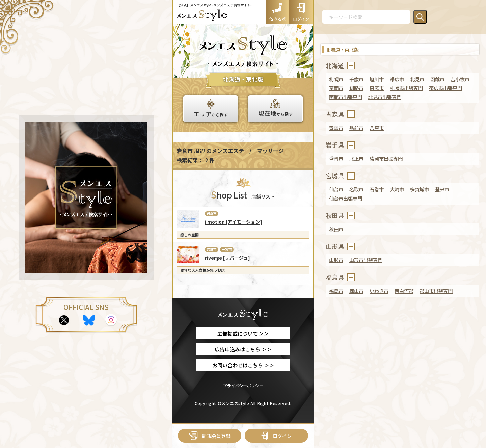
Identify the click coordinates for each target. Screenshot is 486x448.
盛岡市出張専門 (386, 159)
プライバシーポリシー (243, 385)
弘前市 (356, 128)
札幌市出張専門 (406, 88)
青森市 (336, 128)
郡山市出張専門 (436, 291)
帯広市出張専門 (446, 88)
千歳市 (356, 79)
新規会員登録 (210, 436)
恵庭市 (377, 88)
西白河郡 (404, 291)
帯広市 (397, 79)
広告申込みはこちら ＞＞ (243, 349)
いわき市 (379, 291)
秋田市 (336, 229)
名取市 (356, 189)
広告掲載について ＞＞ (243, 333)
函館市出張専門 (346, 97)
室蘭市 (336, 88)
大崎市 (397, 189)
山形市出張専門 (366, 260)
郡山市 (356, 291)
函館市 (437, 79)
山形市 (336, 260)
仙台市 (336, 189)
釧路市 (356, 88)
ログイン (276, 436)
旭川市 (377, 79)
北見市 (417, 79)
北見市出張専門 (385, 97)
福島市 (336, 291)
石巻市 (377, 189)
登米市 (442, 189)
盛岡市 (336, 159)
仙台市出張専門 (346, 198)
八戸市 (377, 128)
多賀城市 (420, 189)
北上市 (356, 159)
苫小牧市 (460, 79)
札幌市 (336, 79)
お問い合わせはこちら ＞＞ (243, 365)
